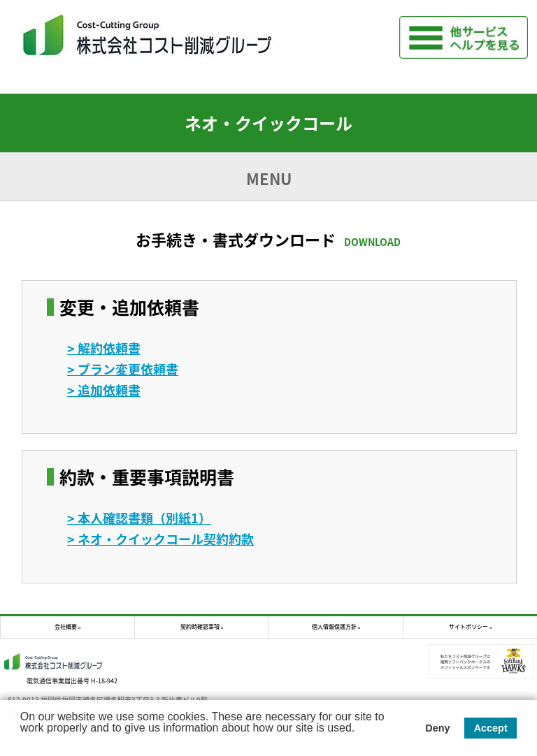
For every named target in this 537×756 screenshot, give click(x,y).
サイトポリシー (468, 627)
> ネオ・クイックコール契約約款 (160, 539)
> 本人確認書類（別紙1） (139, 518)
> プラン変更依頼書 (123, 369)
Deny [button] (437, 728)
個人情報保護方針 (334, 627)
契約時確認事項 (200, 627)
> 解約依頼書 (104, 348)
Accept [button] (491, 728)
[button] (22, 741)
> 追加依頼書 (104, 390)
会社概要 (66, 627)
